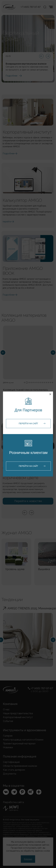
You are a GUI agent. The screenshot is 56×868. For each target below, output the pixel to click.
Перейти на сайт (28, 423)
